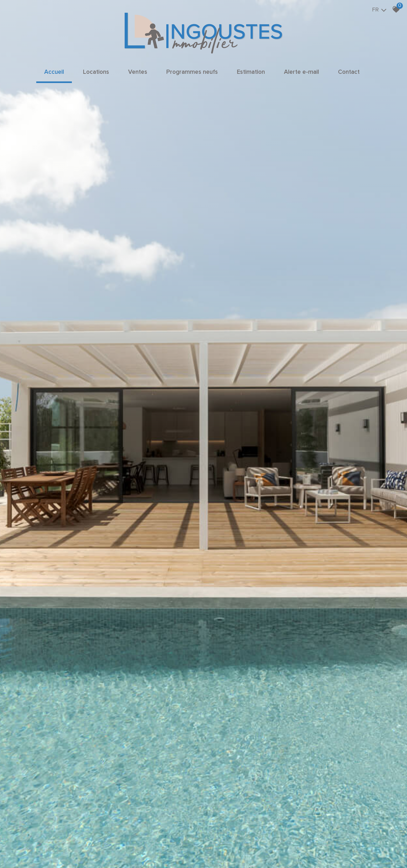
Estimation (251, 72)
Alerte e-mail (301, 72)
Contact (349, 72)
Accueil (54, 72)
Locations (96, 72)
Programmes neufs (192, 72)
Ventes (138, 72)
